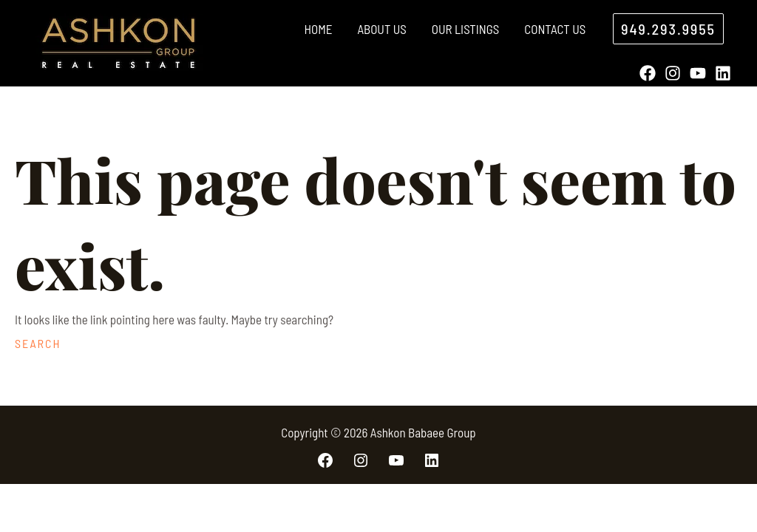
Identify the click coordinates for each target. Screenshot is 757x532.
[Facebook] (648, 73)
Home (318, 29)
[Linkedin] (723, 73)
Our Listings (465, 29)
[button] (668, 29)
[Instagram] (673, 73)
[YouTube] (698, 73)
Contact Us (555, 29)
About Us (381, 29)
